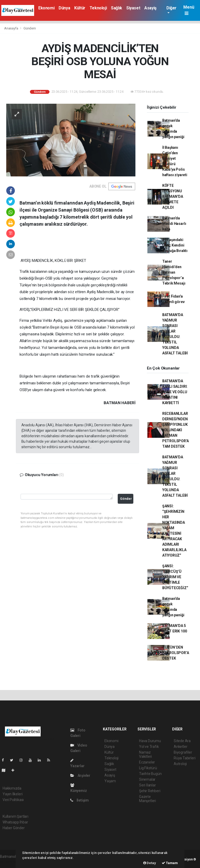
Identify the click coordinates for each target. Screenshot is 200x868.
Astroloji (180, 764)
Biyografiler (183, 752)
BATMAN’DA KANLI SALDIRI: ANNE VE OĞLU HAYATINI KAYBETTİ (175, 392)
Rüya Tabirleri (185, 758)
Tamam (170, 863)
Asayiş (150, 8)
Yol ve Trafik (149, 747)
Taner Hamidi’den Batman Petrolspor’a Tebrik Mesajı (174, 272)
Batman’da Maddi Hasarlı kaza (174, 224)
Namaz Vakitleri (145, 754)
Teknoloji (98, 8)
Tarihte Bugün (150, 774)
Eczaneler (147, 762)
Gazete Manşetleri (148, 799)
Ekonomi (46, 8)
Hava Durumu (150, 741)
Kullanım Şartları (15, 816)
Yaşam (110, 781)
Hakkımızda (12, 788)
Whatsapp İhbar (15, 822)
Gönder (126, 499)
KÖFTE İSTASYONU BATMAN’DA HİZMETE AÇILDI (173, 196)
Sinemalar (147, 779)
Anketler (180, 747)
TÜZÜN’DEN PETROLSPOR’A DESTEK (176, 653)
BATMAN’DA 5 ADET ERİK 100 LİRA (175, 631)
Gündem (30, 28)
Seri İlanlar (148, 785)
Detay (150, 863)
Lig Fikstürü (148, 768)
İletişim (80, 800)
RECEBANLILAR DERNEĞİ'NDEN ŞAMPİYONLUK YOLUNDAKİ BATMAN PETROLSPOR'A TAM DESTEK (176, 430)
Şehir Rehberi (150, 791)
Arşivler (80, 775)
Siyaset (133, 8)
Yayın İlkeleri (12, 794)
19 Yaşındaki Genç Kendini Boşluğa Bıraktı (175, 245)
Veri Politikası (13, 800)
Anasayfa (11, 28)
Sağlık (117, 8)
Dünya (64, 8)
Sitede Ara (182, 741)
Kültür (80, 8)
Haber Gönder (14, 828)
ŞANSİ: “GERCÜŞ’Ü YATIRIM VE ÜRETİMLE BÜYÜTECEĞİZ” (175, 577)
